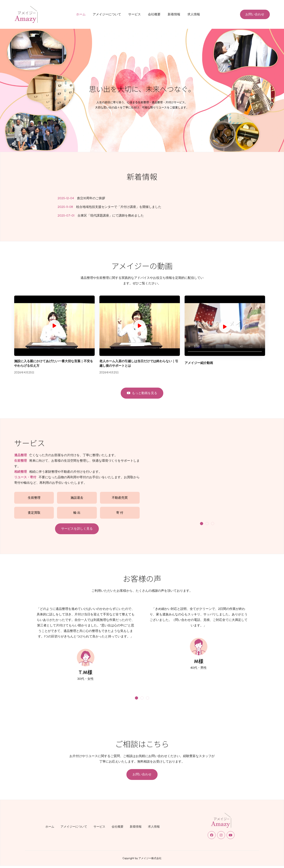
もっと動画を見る (142, 393)
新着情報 (174, 14)
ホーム (81, 14)
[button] (202, 524)
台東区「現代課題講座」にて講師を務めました (111, 215)
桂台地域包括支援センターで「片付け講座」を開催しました (119, 207)
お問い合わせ (255, 14)
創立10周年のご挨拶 (91, 198)
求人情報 (194, 14)
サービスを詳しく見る (77, 529)
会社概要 (154, 14)
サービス (135, 14)
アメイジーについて (107, 14)
